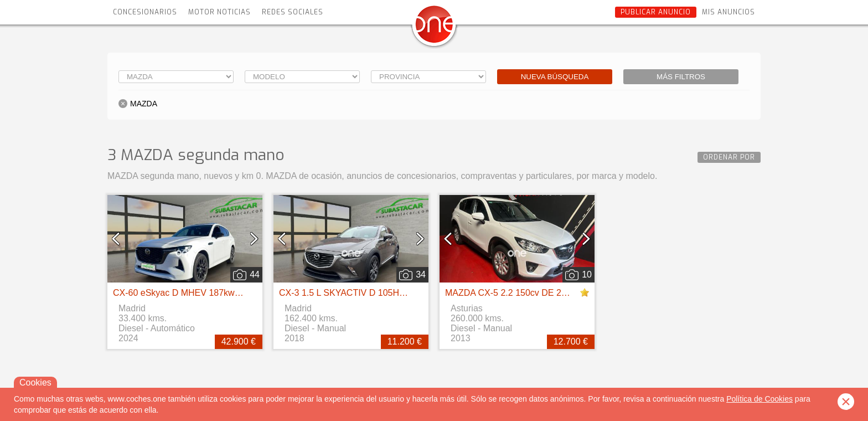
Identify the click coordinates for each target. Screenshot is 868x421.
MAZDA (144, 104)
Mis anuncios (728, 12)
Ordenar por (729, 157)
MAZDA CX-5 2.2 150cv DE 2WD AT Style (528, 293)
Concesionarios (145, 12)
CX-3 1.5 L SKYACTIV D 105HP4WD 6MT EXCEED (381, 293)
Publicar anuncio (656, 12)
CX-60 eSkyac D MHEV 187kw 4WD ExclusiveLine (213, 293)
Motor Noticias (219, 12)
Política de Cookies (759, 399)
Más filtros (681, 77)
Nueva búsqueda (555, 77)
